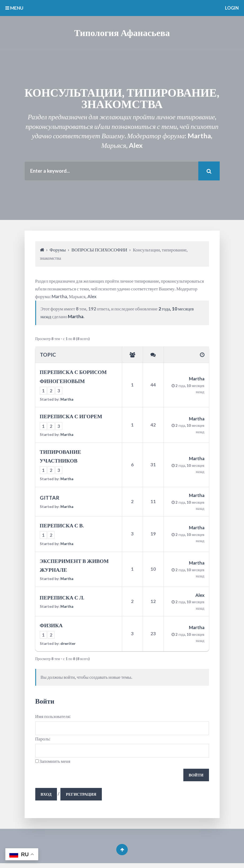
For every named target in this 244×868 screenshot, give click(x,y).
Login (231, 8)
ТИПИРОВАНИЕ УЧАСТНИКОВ (61, 457)
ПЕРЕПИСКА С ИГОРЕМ (71, 417)
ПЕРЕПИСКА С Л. (62, 598)
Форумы (58, 251)
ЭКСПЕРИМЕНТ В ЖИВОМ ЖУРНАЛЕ (74, 566)
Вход (47, 797)
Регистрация (83, 797)
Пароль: (43, 740)
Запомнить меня (55, 763)
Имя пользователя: (53, 717)
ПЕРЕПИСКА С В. (62, 526)
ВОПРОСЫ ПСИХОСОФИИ (99, 251)
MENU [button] (14, 8)
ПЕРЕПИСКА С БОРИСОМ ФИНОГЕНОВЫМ (73, 377)
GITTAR (50, 498)
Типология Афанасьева (122, 32)
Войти (196, 777)
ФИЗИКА (51, 626)
